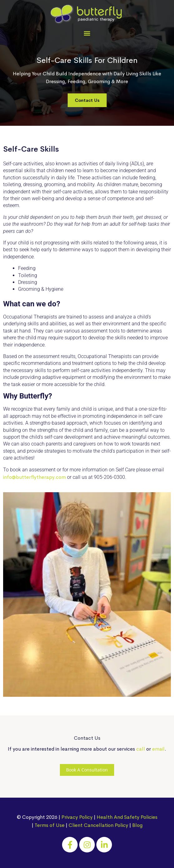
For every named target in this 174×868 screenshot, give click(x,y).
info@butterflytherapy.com (34, 477)
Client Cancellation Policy (98, 825)
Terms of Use (50, 825)
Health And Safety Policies (127, 817)
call (141, 749)
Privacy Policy (77, 817)
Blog (137, 825)
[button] (87, 33)
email (158, 749)
